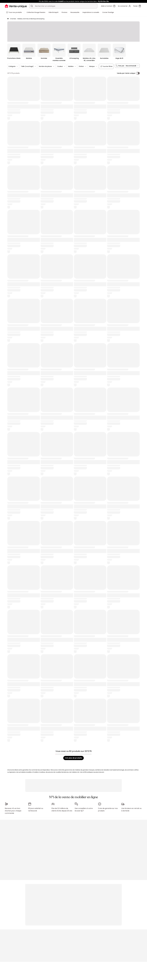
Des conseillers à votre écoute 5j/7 (84, 810)
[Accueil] (8, 19)
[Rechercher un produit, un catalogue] (32, 6)
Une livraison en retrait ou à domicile (131, 810)
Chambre (13, 19)
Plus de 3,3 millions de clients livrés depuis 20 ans (62, 810)
